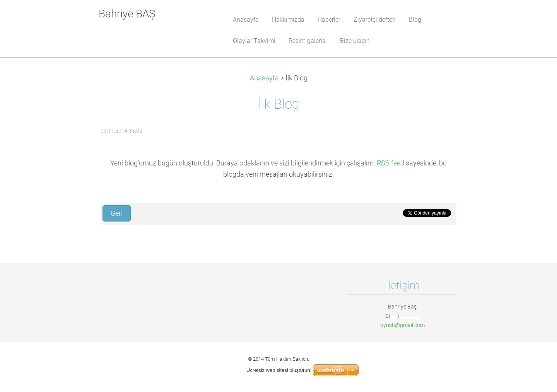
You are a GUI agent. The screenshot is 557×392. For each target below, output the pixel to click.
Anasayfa (264, 78)
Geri (117, 213)
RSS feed (390, 163)
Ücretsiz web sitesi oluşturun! (279, 370)
